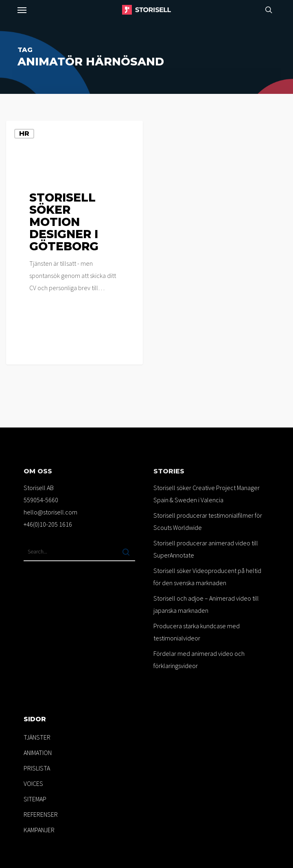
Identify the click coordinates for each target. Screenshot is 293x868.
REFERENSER (41, 814)
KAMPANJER (39, 830)
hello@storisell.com (50, 512)
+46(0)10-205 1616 (48, 524)
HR (24, 133)
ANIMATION (38, 753)
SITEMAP (35, 799)
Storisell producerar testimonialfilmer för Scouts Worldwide (208, 521)
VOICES (33, 783)
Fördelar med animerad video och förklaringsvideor (199, 660)
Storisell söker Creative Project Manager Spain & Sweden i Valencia (207, 494)
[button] (22, 10)
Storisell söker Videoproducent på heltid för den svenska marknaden (207, 577)
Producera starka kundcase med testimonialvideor (197, 632)
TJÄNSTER (37, 737)
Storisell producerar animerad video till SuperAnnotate (206, 549)
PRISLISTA (37, 768)
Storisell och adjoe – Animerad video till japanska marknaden (206, 604)
